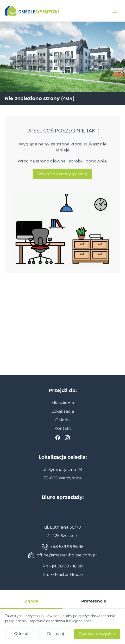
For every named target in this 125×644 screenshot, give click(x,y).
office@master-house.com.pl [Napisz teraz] (63, 555)
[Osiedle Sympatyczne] (32, 11)
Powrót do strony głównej (62, 178)
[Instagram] (67, 438)
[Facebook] (58, 438)
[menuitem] (63, 403)
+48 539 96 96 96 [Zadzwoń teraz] (63, 547)
